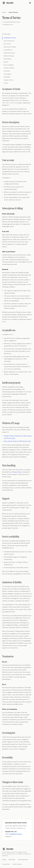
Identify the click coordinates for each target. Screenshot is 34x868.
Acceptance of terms (10, 38)
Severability (7, 77)
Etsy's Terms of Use (10, 441)
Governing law (7, 74)
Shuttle (4, 12)
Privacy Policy (17, 472)
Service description (9, 41)
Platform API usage (9, 56)
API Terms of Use (25, 441)
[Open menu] (30, 3)
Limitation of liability (9, 68)
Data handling (7, 59)
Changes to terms (8, 80)
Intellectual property (9, 53)
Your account (7, 44)
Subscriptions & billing (10, 47)
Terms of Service (17, 864)
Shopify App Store (23, 860)
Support (6, 62)
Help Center (12, 860)
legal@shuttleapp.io (16, 834)
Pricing (4, 860)
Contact (6, 83)
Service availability (9, 65)
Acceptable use (8, 50)
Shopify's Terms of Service (12, 436)
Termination (7, 71)
